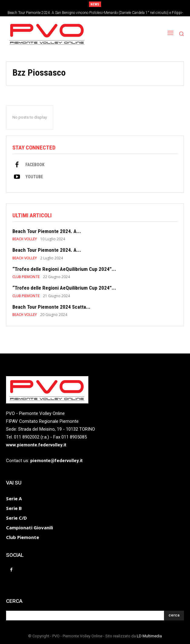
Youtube (34, 177)
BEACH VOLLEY (25, 239)
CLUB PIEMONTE (26, 277)
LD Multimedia (149, 636)
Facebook (35, 165)
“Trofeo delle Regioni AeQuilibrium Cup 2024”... (64, 269)
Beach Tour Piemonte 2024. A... (47, 231)
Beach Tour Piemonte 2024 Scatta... (51, 307)
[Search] (174, 616)
